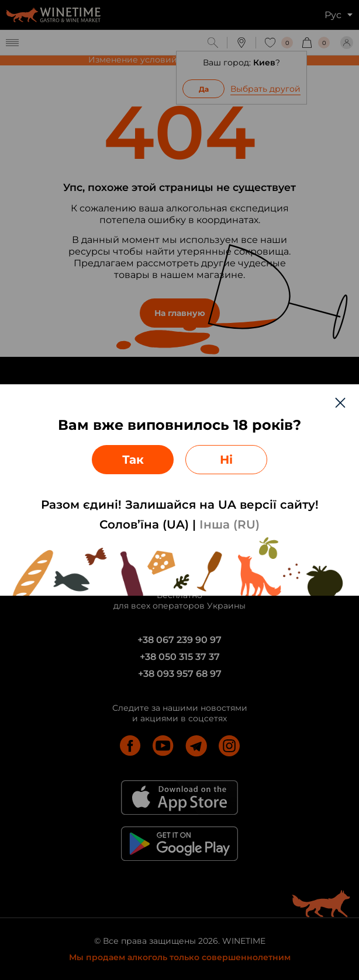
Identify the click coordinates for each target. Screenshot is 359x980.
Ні (226, 460)
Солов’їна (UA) (144, 524)
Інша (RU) (229, 524)
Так (133, 460)
